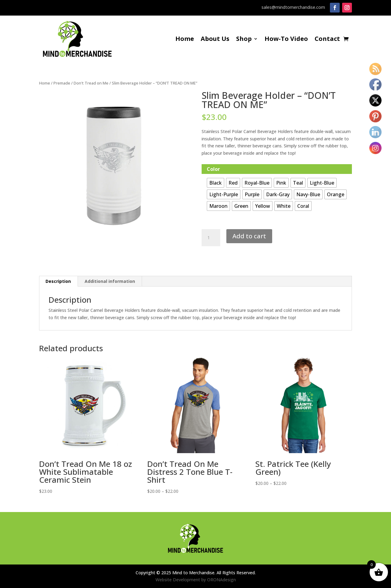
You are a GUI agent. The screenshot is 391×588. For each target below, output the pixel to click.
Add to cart (249, 236)
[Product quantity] (211, 238)
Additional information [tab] (110, 281)
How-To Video (286, 40)
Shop (244, 40)
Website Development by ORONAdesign (196, 580)
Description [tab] (58, 281)
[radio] (216, 183)
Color (213, 169)
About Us (215, 40)
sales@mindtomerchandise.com (293, 7)
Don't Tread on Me (91, 83)
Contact (327, 40)
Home (185, 40)
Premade (62, 83)
